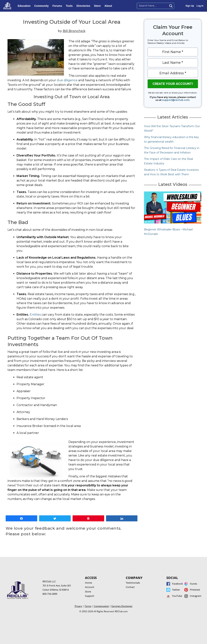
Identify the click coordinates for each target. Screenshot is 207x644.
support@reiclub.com (176, 100)
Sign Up (190, 6)
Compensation (101, 606)
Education (25, 6)
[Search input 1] (153, 5)
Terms (88, 606)
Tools (70, 6)
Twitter (176, 590)
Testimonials (133, 583)
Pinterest (195, 590)
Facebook (177, 584)
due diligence (67, 80)
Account (90, 587)
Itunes (193, 584)
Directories (84, 6)
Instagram (196, 596)
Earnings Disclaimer (122, 606)
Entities (35, 315)
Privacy (78, 606)
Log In (200, 6)
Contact (130, 587)
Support (90, 596)
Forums (58, 6)
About (109, 6)
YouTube (177, 596)
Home (88, 583)
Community (42, 6)
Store (98, 6)
